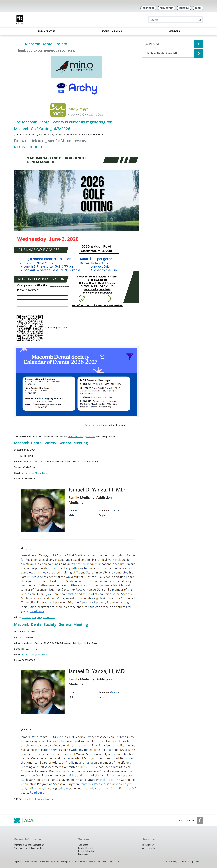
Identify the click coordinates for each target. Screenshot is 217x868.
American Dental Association (29, 848)
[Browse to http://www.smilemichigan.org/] (28, 820)
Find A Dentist (166, 8)
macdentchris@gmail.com (82, 436)
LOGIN (198, 8)
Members (174, 31)
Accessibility (149, 848)
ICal (34, 617)
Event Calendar (112, 31)
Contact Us (148, 8)
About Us (83, 845)
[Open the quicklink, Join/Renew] (173, 44)
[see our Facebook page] (200, 820)
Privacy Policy (171, 862)
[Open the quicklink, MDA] (173, 53)
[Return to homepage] (51, 20)
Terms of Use (185, 862)
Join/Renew (184, 8)
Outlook (26, 617)
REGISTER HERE (28, 147)
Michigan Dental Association (29, 845)
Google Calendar (46, 617)
